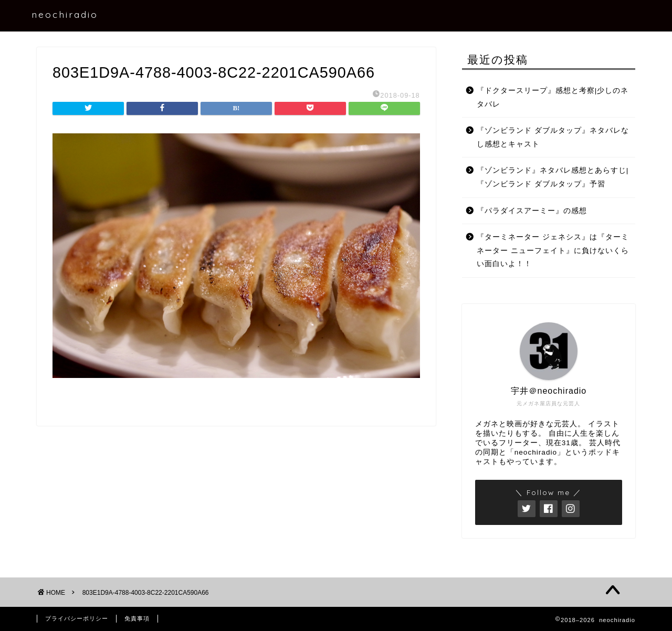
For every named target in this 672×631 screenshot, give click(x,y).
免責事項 (137, 618)
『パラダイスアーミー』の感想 (532, 211)
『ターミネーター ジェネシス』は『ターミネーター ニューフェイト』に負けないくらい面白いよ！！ (553, 250)
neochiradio (65, 14)
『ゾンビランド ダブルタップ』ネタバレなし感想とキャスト (553, 137)
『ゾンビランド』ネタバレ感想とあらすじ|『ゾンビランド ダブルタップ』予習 (553, 177)
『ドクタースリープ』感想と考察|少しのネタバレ (553, 97)
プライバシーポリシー (77, 618)
